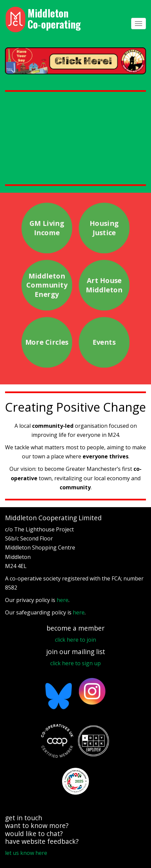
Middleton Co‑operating (54, 18)
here (63, 600)
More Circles (47, 343)
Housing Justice (104, 228)
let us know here (26, 853)
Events (104, 343)
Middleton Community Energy (47, 285)
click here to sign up (75, 663)
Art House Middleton (104, 285)
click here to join (75, 640)
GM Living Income (47, 228)
